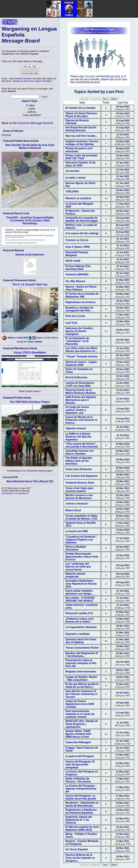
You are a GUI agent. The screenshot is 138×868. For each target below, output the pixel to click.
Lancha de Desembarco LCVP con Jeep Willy (80, 384)
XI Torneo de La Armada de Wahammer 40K (82, 295)
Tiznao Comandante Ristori (82, 648)
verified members (23, 78)
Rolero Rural (73, 510)
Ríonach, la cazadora (78, 198)
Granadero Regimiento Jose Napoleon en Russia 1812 (81, 584)
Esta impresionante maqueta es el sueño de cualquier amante (80, 714)
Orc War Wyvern (75, 281)
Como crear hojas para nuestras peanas (79, 490)
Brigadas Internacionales (81, 672)
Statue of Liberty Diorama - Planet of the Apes (82, 115)
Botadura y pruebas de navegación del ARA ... (79, 309)
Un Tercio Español (77, 849)
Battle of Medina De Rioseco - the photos (78, 780)
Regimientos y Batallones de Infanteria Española (81, 811)
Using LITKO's (30, 353)
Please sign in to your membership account (95, 76)
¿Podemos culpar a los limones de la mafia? (80, 620)
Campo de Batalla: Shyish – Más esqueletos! (81, 678)
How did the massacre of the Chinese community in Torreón (81, 694)
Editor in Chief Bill (18, 338)
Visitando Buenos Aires (80, 483)
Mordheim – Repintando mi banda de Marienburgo (82, 804)
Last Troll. (72, 323)
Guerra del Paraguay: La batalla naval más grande (81, 797)
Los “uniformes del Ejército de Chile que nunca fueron (78, 567)
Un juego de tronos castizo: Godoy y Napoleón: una (77, 410)
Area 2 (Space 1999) (78, 247)
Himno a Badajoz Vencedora (76, 548)
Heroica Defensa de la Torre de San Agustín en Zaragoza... (80, 858)
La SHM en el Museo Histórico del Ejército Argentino (78, 437)
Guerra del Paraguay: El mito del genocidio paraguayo (80, 764)
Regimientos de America (80, 302)
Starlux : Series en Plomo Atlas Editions (81, 288)
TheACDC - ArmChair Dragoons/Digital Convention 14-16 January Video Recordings (30, 220)
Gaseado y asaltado (78, 634)
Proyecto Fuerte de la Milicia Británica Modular (81, 391)
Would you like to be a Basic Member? (32, 81)
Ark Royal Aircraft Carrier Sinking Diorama (81, 129)
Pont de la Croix (75, 316)
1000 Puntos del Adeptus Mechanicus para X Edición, (81, 400)
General (35, 123)
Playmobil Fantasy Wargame (77, 254)
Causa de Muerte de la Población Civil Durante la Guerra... (81, 420)
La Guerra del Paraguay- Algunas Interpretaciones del (81, 789)
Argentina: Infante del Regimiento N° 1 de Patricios (79, 820)
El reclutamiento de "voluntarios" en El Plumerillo (77, 341)
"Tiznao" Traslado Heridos (82, 357)
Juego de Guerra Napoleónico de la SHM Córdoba (80, 704)
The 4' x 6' (30, 284)
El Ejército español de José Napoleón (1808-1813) (82, 828)
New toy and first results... (81, 136)
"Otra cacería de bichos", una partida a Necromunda (82, 445)
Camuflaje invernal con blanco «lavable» (80, 452)
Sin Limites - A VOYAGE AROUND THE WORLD (80, 599)
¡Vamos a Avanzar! (77, 504)
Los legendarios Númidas (81, 627)
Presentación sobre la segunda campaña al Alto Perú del (81, 663)
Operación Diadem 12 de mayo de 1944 (81, 164)
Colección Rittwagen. (79, 742)
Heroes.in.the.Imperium (30, 255)
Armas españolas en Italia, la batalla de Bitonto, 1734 (82, 517)
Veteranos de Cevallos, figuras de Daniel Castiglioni (79, 331)
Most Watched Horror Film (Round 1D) (30, 481)
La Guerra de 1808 (77, 531)
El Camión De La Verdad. (81, 108)
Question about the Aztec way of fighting (81, 641)
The (30, 402)
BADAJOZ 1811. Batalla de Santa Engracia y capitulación (82, 724)
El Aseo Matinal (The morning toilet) (78, 268)
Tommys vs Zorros (77, 240)
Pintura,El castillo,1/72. (79, 613)
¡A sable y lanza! (76, 178)
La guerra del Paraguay (80, 756)
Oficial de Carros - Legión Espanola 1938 (81, 363)
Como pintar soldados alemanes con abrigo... (79, 592)
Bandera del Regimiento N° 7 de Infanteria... (82, 655)
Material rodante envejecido (75, 575)
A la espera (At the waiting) (82, 233)
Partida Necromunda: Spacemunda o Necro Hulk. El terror (82, 557)
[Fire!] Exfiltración (76, 377)
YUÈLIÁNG (72, 192)
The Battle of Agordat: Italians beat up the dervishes (79, 461)
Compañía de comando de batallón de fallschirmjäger (82, 219)
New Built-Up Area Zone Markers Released (30, 146)
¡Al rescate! (72, 171)
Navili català (73, 261)
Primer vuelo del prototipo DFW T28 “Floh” (81, 157)
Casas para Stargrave (79, 469)
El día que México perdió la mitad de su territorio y (82, 686)
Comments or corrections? (15, 493)
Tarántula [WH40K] (77, 275)
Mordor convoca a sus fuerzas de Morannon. (79, 497)
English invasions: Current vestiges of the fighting (82, 143)
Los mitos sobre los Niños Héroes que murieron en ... (82, 350)
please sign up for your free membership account (99, 81)
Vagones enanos (76, 428)
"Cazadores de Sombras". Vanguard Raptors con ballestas (81, 540)
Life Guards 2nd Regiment (81, 476)
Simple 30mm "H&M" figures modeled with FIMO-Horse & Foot (78, 734)
